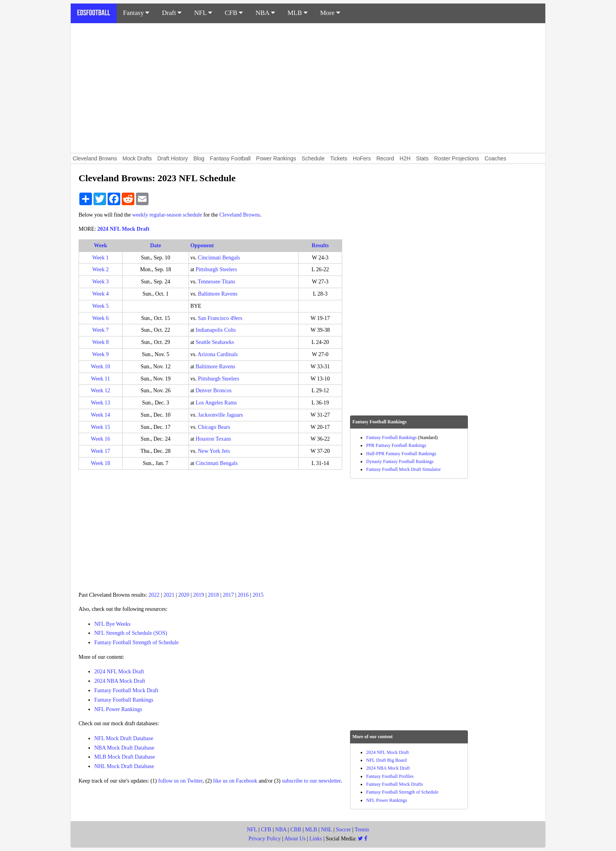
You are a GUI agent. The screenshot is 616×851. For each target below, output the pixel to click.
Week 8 (101, 342)
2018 (213, 595)
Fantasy (136, 13)
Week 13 (100, 403)
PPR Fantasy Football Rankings (396, 445)
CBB (296, 830)
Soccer (343, 830)
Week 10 (100, 367)
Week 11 (101, 379)
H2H (405, 158)
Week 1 (101, 258)
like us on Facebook (235, 781)
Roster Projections (456, 158)
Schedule (313, 158)
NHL (326, 830)
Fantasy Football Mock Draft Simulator (403, 469)
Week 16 (100, 439)
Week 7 (101, 330)
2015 (258, 595)
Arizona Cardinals (218, 354)
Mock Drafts (137, 158)
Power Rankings (276, 158)
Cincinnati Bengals (219, 258)
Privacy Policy (265, 839)
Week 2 (101, 269)
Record (385, 158)
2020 (184, 595)
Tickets (339, 158)
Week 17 (100, 451)
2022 (154, 595)
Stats (422, 158)
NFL (203, 13)
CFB (234, 13)
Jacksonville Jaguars (221, 415)
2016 (243, 595)
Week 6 (101, 318)
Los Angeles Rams (216, 403)
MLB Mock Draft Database (125, 757)
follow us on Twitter (181, 781)
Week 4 (101, 294)
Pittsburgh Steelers (216, 269)
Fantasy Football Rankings (124, 700)
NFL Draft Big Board (386, 760)
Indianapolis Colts (216, 330)
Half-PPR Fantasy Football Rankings (401, 454)
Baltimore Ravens (218, 294)
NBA (265, 13)
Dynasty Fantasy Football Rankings (400, 461)
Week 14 (100, 415)
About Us (295, 839)
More (330, 13)
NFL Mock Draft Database (124, 738)
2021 (169, 595)
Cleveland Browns (95, 158)
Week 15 (100, 427)
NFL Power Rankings (118, 709)
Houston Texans (213, 439)
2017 (228, 595)
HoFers (362, 158)
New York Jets (214, 451)
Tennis (362, 830)
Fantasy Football (230, 158)
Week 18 (100, 463)
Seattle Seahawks (215, 342)
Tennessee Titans (217, 282)
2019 (199, 595)
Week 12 (100, 391)
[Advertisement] (308, 88)
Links (316, 839)
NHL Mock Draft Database (124, 766)
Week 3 (101, 282)
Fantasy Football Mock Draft (126, 690)
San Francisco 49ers (220, 318)
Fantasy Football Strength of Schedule (137, 642)
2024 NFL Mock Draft (124, 229)
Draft (172, 13)
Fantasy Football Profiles (390, 776)
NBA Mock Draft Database (124, 748)
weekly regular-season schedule (167, 215)
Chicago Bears (214, 427)
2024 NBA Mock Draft (120, 681)
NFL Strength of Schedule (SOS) (131, 633)
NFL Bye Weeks (112, 624)
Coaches (495, 158)
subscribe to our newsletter (311, 781)
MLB (298, 13)
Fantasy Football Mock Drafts (394, 784)
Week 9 (101, 354)
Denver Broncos (214, 391)
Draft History (173, 158)
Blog (199, 158)
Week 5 (101, 306)
